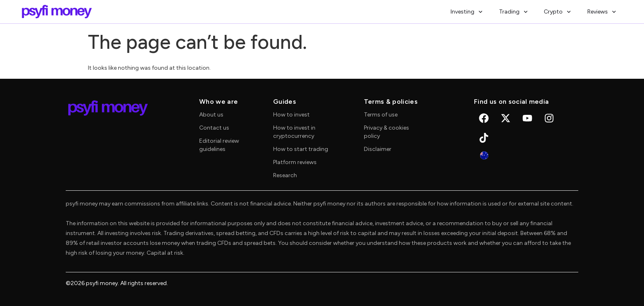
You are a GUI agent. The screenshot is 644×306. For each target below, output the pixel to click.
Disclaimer (378, 149)
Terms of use (381, 115)
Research (285, 175)
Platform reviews (295, 162)
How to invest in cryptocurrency (294, 132)
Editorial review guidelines (219, 145)
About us (211, 115)
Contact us (214, 128)
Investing (467, 12)
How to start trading (301, 149)
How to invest (291, 115)
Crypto (557, 12)
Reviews (602, 12)
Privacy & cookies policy (386, 132)
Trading (513, 12)
